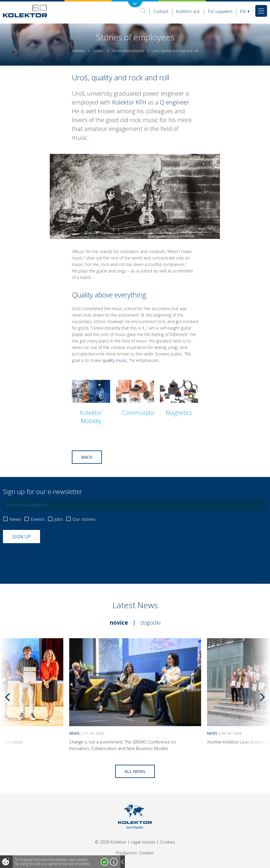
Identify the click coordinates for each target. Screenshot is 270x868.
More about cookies (114, 862)
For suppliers (220, 11)
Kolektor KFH (129, 102)
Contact (161, 11)
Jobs (59, 519)
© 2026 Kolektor (111, 842)
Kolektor (78, 51)
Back (87, 457)
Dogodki (150, 623)
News (15, 519)
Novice (119, 623)
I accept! (105, 862)
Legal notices (143, 842)
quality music (115, 360)
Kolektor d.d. (188, 11)
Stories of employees (128, 51)
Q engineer (174, 102)
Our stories (84, 519)
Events (38, 519)
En (245, 11)
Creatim (146, 853)
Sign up (21, 537)
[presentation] (48, 558)
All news (135, 771)
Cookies (168, 842)
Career (98, 51)
